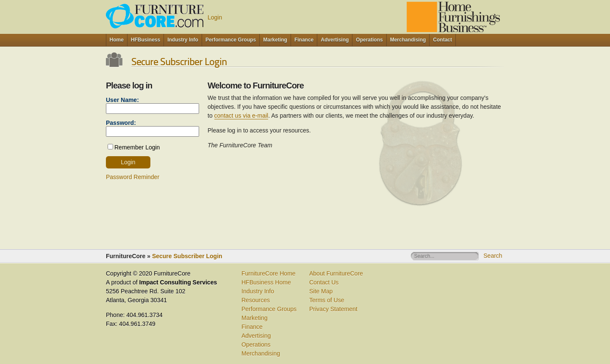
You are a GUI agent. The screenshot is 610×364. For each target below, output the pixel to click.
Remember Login (137, 147)
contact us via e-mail (241, 116)
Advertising (256, 336)
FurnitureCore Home (269, 273)
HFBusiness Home (266, 282)
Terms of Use (327, 300)
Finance (252, 327)
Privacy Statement (333, 309)
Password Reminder (133, 177)
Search (493, 256)
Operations (256, 345)
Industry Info (258, 291)
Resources (256, 300)
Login (215, 17)
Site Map (321, 291)
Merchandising (261, 353)
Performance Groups (269, 309)
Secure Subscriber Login (187, 256)
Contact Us (324, 282)
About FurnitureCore (336, 273)
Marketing (254, 318)
